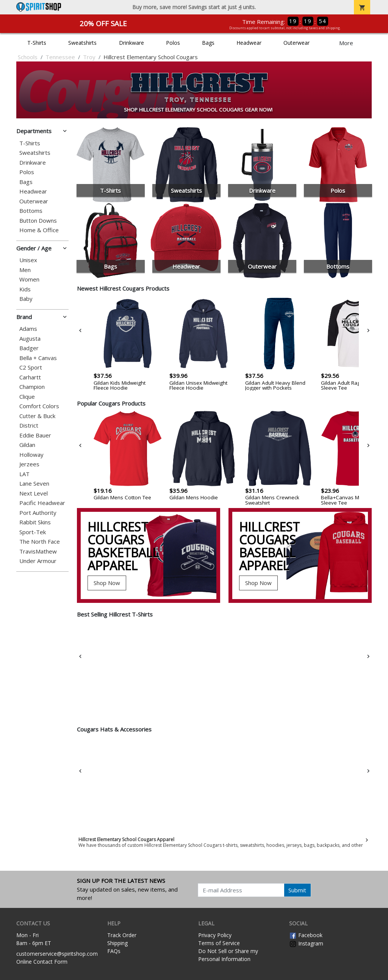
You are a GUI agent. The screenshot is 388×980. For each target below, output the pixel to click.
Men (25, 270)
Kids (25, 289)
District (29, 426)
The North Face (40, 542)
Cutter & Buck (37, 416)
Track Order (122, 935)
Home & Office (39, 230)
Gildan (27, 445)
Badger (29, 348)
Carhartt (30, 377)
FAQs (114, 951)
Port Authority (38, 513)
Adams (28, 329)
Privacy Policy (215, 935)
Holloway (31, 455)
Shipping (117, 943)
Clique (27, 397)
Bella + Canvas (38, 358)
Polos (173, 43)
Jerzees (29, 464)
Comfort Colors (39, 406)
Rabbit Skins (35, 522)
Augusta (30, 339)
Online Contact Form (42, 962)
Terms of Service (219, 943)
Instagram (306, 943)
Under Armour (38, 561)
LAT (24, 474)
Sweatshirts (82, 43)
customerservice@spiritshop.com (57, 954)
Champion (32, 387)
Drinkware (131, 43)
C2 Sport (31, 367)
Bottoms (31, 211)
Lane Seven (34, 484)
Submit (297, 890)
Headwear (249, 43)
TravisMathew (38, 551)
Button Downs (38, 221)
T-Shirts (37, 43)
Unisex (28, 260)
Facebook (306, 935)
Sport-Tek (33, 532)
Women (29, 279)
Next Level (34, 493)
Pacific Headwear (42, 503)
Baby (26, 299)
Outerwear (296, 43)
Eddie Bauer (35, 435)
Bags (208, 43)
